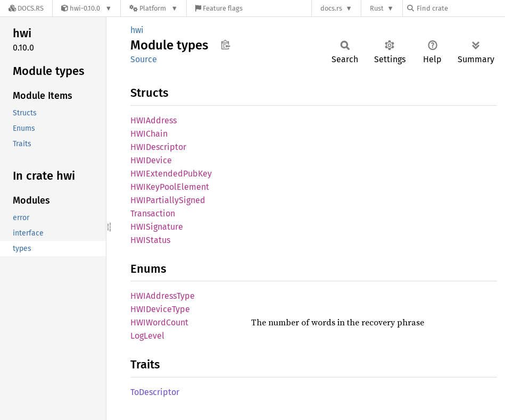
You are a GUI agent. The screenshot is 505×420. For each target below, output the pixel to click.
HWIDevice (151, 160)
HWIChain (149, 134)
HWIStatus (150, 240)
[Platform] (154, 8)
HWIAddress (154, 120)
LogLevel (147, 336)
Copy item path (225, 45)
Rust (377, 8)
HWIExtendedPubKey (171, 174)
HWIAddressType (163, 296)
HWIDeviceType (160, 309)
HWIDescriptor (158, 147)
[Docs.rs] (26, 8)
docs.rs (331, 8)
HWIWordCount (159, 322)
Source (144, 59)
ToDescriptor (155, 392)
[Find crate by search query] (460, 8)
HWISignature (157, 227)
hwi (137, 30)
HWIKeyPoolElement (170, 187)
